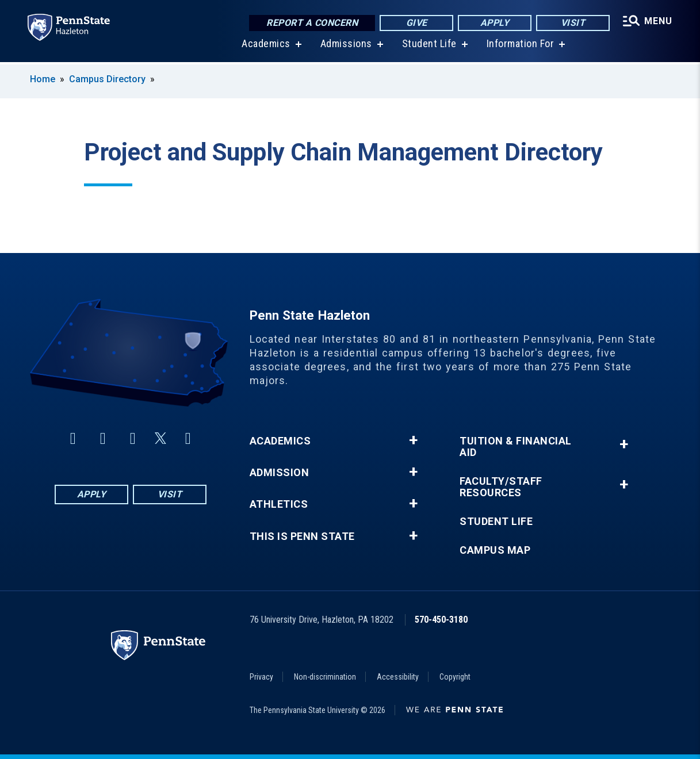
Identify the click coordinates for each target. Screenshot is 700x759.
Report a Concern (312, 23)
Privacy (261, 677)
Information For (521, 46)
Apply (495, 23)
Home (43, 79)
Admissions (346, 46)
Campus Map (495, 550)
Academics (266, 46)
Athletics (279, 504)
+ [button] (413, 440)
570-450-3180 (441, 620)
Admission (280, 473)
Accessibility (398, 677)
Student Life (429, 46)
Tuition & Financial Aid (516, 447)
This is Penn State (302, 536)
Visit (573, 23)
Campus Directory (107, 79)
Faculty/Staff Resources (501, 487)
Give (417, 23)
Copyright (455, 677)
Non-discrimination (325, 677)
